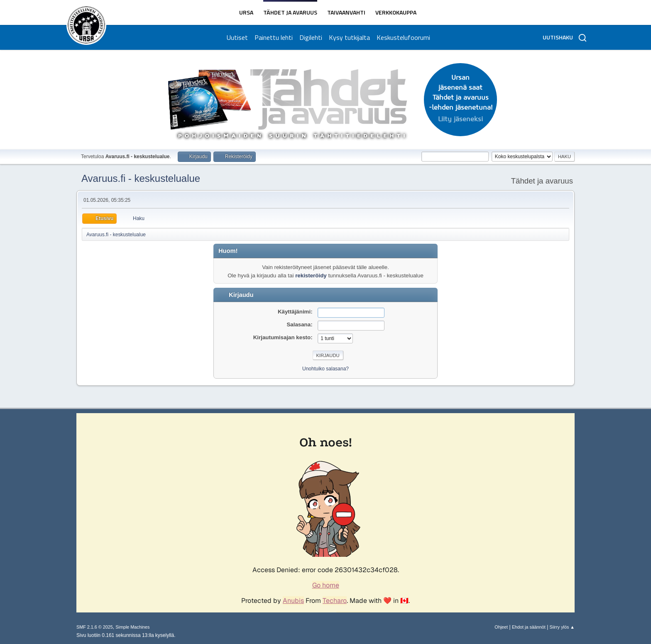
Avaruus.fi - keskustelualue (141, 178)
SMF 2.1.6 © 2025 (95, 627)
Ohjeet (501, 627)
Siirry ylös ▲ (562, 627)
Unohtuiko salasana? (325, 369)
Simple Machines (132, 627)
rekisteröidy (311, 275)
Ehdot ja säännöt (529, 627)
